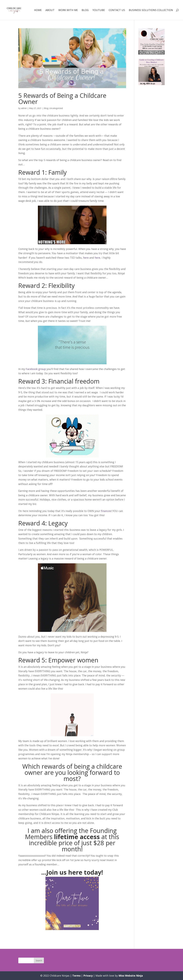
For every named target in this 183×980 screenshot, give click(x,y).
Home (38, 10)
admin (24, 108)
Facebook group (36, 369)
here (86, 258)
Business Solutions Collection (151, 10)
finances (106, 511)
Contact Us (117, 10)
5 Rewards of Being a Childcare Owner (62, 99)
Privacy (88, 976)
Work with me (68, 10)
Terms (76, 976)
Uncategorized (56, 108)
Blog (85, 10)
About (50, 10)
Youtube (99, 10)
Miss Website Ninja (131, 976)
